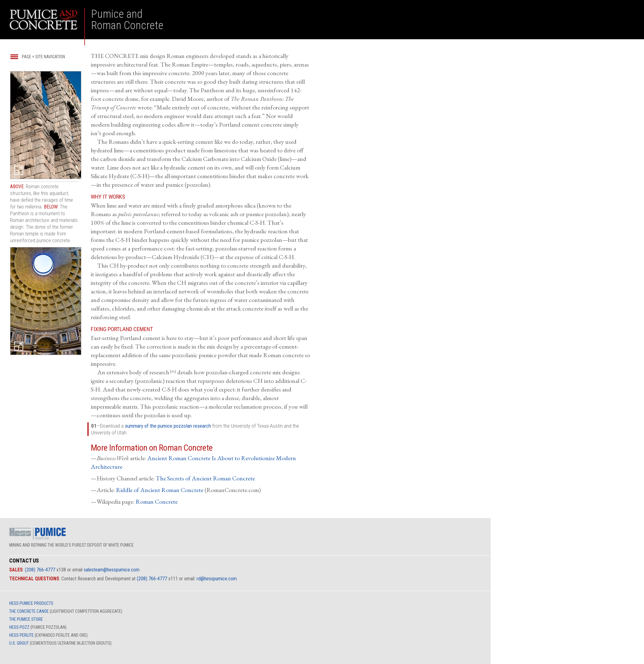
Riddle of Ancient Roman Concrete (160, 490)
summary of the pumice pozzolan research (168, 426)
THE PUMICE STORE (26, 619)
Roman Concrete (157, 502)
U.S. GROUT (19, 643)
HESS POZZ (19, 627)
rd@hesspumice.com (217, 579)
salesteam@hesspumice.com (112, 570)
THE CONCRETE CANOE (29, 611)
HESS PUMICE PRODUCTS (31, 603)
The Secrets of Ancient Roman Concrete (205, 478)
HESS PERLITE (21, 635)
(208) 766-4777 (40, 570)
